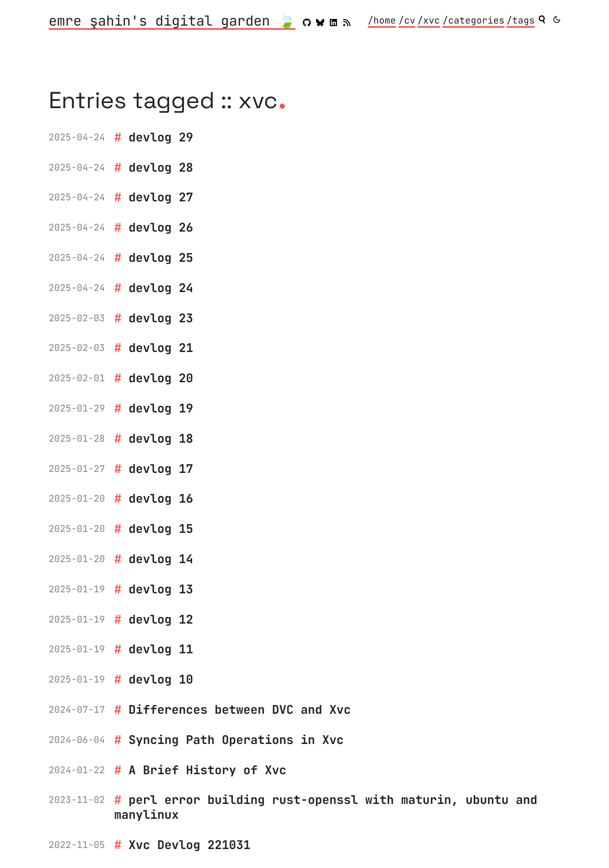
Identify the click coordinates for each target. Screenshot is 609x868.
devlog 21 (161, 348)
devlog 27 (161, 197)
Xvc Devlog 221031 (190, 845)
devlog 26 (161, 227)
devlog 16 (161, 498)
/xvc (429, 20)
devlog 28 (161, 167)
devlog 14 (161, 559)
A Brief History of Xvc (207, 770)
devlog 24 (161, 288)
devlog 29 (161, 137)
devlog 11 (161, 649)
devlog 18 (161, 438)
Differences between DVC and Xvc (240, 709)
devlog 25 (161, 257)
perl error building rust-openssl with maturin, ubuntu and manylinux (326, 807)
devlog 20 (161, 378)
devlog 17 (161, 469)
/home (382, 20)
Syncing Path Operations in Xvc (236, 740)
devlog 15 (161, 529)
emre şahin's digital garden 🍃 (172, 22)
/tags (521, 20)
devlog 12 (161, 619)
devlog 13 (161, 589)
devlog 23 (161, 318)
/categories (474, 20)
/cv (407, 20)
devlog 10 (161, 679)
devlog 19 (161, 408)
